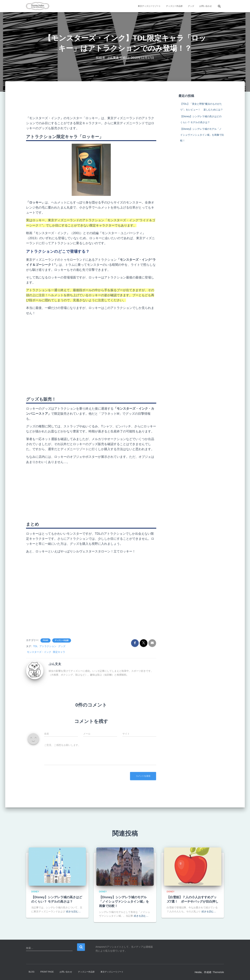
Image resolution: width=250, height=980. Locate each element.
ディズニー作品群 (174, 6)
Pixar (46, 640)
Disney (35, 892)
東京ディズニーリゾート (149, 6)
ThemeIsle (218, 972)
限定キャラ (59, 652)
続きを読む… (73, 911)
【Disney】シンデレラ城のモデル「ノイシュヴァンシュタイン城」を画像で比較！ (202, 135)
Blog (32, 972)
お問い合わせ (206, 6)
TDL (35, 646)
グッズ (191, 6)
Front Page (47, 972)
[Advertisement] (91, 101)
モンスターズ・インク (39, 652)
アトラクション (48, 646)
